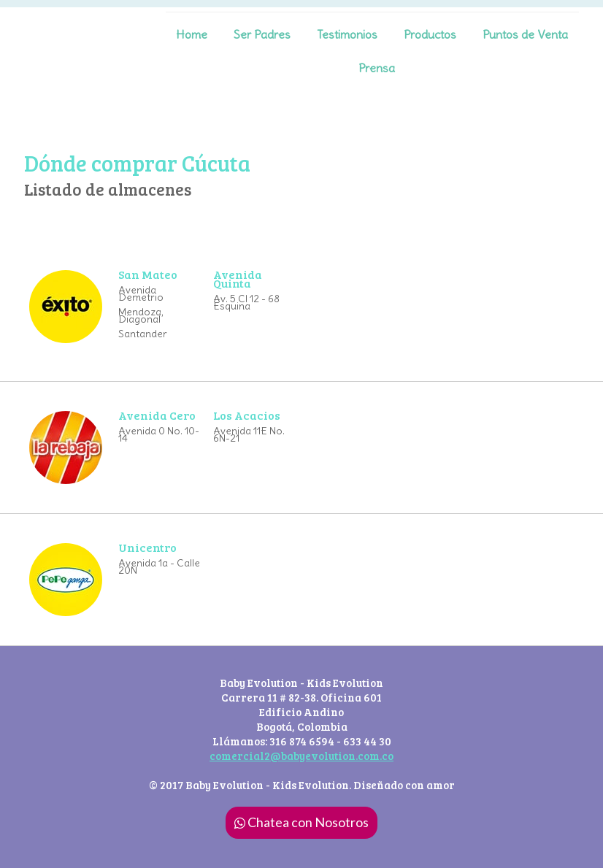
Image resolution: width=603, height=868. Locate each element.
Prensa (377, 68)
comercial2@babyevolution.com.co (301, 756)
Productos (430, 34)
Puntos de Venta (525, 34)
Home (192, 34)
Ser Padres (262, 34)
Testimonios (347, 34)
